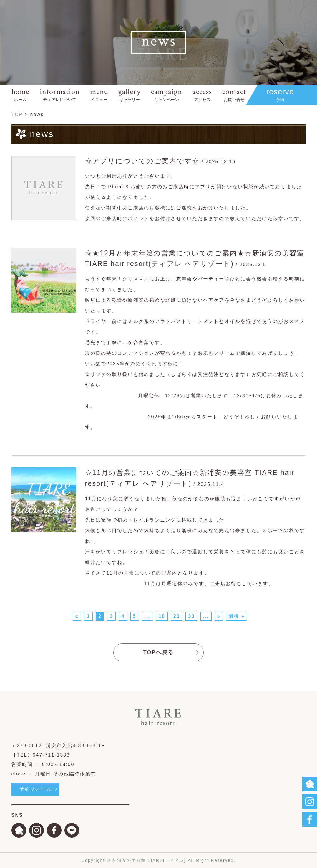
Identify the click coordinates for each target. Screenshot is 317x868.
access (202, 94)
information (60, 94)
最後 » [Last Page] (237, 616)
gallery (129, 94)
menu (99, 94)
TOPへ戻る (158, 652)
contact (234, 94)
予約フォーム (35, 789)
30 (191, 616)
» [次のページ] (219, 616)
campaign (167, 94)
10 (162, 616)
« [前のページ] (77, 616)
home (20, 94)
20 (177, 616)
